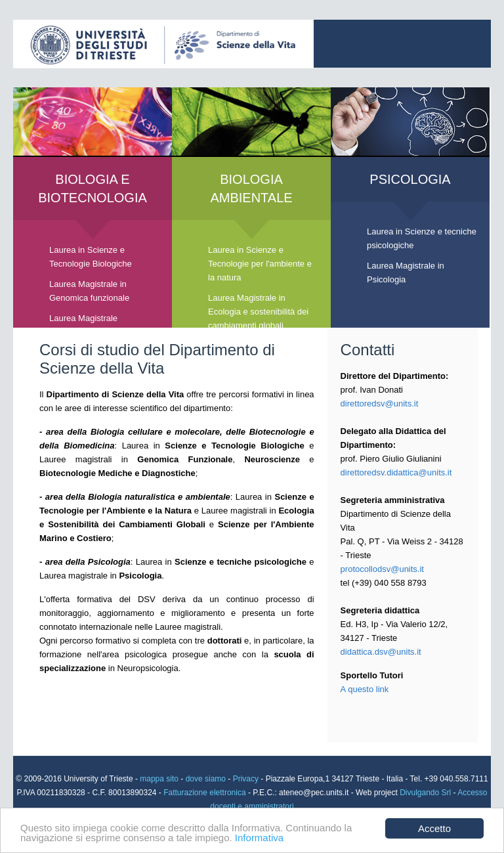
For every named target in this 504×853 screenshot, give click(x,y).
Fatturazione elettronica (206, 793)
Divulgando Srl (425, 793)
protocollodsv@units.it (382, 569)
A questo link (365, 689)
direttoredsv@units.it (380, 404)
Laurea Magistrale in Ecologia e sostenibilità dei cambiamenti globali (258, 312)
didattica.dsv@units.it (381, 652)
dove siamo (206, 779)
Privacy (246, 779)
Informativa (259, 838)
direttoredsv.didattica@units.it (396, 472)
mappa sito (160, 779)
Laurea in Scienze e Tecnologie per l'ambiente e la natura (260, 264)
